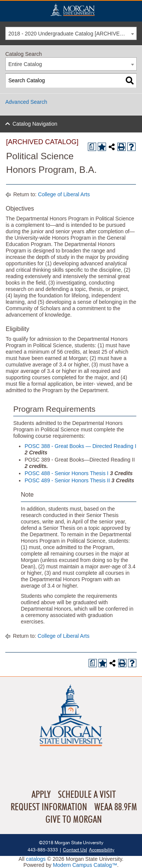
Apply (41, 795)
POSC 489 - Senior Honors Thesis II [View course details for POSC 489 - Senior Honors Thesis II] (67, 480)
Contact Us (74, 850)
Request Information (49, 807)
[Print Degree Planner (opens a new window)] (92, 147)
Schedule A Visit (87, 795)
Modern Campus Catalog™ (85, 865)
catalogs (36, 859)
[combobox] (71, 33)
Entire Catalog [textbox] (25, 64)
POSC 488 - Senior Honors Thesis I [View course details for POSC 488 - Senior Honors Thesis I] (67, 473)
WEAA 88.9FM (116, 807)
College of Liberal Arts (64, 194)
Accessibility (102, 850)
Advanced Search (26, 102)
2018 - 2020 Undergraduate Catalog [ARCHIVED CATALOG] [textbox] (72, 34)
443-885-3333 (43, 850)
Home (72, 10)
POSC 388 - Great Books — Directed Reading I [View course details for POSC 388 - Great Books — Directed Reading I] (80, 446)
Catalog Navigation (35, 124)
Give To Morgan (74, 820)
